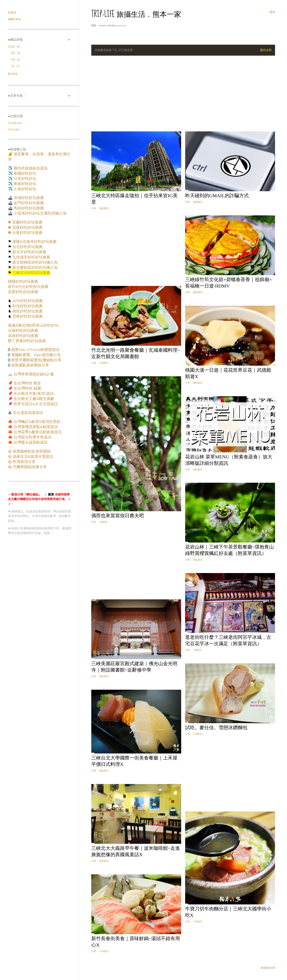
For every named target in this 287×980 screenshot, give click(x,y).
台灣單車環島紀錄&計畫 (33, 374)
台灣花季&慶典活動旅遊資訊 (37, 432)
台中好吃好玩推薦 (27, 301)
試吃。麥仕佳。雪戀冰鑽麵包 (216, 728)
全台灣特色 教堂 (27, 383)
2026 (14, 47)
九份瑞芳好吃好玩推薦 (31, 257)
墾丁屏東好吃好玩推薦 (27, 341)
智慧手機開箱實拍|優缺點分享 (36, 360)
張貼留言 (104, 208)
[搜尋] (272, 12)
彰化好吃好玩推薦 (27, 306)
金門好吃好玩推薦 (28, 203)
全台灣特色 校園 (27, 388)
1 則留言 (103, 522)
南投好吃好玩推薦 (27, 311)
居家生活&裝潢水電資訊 (32, 457)
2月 (15, 60)
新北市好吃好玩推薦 (29, 252)
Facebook (15, 123)
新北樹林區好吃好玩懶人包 (35, 262)
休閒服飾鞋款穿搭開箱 (31, 451)
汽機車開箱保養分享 (29, 467)
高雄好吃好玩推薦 (23, 336)
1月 (15, 66)
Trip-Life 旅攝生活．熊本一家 (136, 14)
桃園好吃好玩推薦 (23, 281)
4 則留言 (198, 921)
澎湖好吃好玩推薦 (28, 198)
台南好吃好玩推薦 (23, 330)
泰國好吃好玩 (24, 173)
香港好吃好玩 (24, 184)
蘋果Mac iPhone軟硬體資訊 (35, 350)
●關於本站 (14, 19)
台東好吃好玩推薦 (27, 233)
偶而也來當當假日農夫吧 (118, 516)
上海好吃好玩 (24, 189)
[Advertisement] (183, 94)
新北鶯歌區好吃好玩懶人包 (35, 267)
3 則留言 (104, 363)
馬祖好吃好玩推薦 (28, 208)
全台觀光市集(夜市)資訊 (33, 393)
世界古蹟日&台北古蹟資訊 (35, 404)
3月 (15, 53)
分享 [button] (94, 208)
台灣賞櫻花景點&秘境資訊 (35, 427)
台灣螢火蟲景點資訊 (30, 442)
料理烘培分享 (24, 462)
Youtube (14, 129)
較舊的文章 (268, 968)
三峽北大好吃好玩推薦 (31, 273)
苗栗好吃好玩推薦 (23, 292)
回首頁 (12, 13)
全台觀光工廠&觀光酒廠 (33, 399)
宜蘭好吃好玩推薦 (27, 222)
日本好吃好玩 (24, 179)
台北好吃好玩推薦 (27, 247)
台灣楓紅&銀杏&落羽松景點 (36, 422)
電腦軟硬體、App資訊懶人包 (35, 355)
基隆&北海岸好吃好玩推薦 (34, 242)
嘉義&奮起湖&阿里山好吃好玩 (33, 325)
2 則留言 (198, 734)
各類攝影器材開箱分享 (30, 365)
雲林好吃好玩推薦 (27, 316)
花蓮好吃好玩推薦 (27, 227)
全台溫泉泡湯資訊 (27, 413)
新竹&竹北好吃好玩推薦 (28, 287)
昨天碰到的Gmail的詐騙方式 (217, 196)
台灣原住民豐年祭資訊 (32, 437)
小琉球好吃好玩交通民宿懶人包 (40, 213)
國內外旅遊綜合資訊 (30, 168)
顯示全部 (266, 50)
